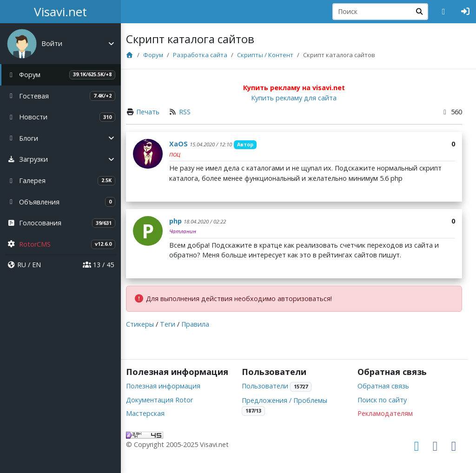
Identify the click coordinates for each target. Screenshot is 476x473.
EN (36, 265)
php (184, 221)
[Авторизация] (466, 12)
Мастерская (154, 414)
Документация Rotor (168, 400)
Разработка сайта (209, 55)
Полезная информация (172, 386)
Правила (204, 324)
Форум (162, 55)
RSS (194, 112)
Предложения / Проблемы (291, 390)
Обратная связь (386, 376)
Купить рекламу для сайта (298, 98)
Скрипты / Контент (274, 55)
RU (22, 265)
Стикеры (149, 324)
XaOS (187, 144)
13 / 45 (98, 265)
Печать (157, 112)
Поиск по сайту (385, 390)
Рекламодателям (388, 404)
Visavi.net (60, 12)
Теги (176, 324)
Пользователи (271, 376)
